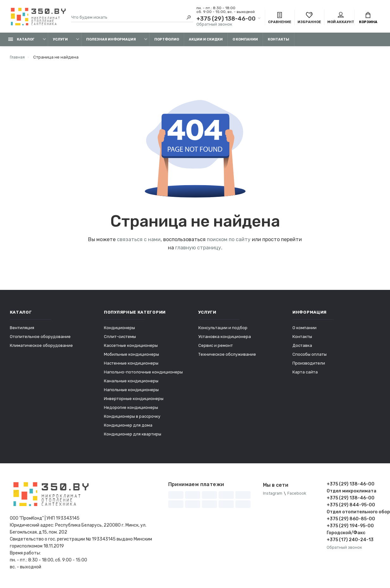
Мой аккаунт (341, 18)
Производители (309, 364)
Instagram (273, 494)
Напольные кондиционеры (131, 391)
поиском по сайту (229, 240)
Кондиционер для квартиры (133, 435)
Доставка (302, 346)
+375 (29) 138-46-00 (226, 19)
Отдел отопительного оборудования (354, 513)
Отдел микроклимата (352, 492)
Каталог (21, 40)
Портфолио (167, 40)
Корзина (368, 18)
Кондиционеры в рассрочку (132, 417)
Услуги (60, 40)
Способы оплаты (310, 355)
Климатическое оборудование (41, 346)
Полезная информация (111, 40)
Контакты (278, 40)
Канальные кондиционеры (131, 382)
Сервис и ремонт (216, 346)
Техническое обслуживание (227, 355)
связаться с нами (139, 240)
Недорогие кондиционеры (131, 408)
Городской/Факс (346, 534)
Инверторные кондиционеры (134, 400)
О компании (245, 40)
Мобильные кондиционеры (131, 355)
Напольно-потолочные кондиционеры (143, 373)
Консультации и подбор (223, 329)
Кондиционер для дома (128, 426)
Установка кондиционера (225, 338)
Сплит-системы (120, 338)
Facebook (298, 494)
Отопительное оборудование (40, 338)
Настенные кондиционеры (131, 364)
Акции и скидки (206, 40)
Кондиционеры (119, 329)
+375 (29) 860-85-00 (351, 520)
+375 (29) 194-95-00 (350, 527)
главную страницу (198, 249)
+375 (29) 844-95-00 (351, 506)
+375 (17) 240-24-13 (350, 541)
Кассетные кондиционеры (131, 346)
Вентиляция (22, 329)
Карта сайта (305, 373)
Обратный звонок (214, 25)
